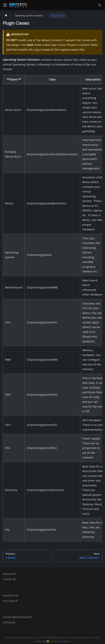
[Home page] (6, 16)
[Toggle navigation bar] (5, 5)
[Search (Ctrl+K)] (100, 5)
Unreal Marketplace (17, 617)
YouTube (10, 601)
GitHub (9, 622)
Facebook (10, 595)
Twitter (9, 579)
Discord (9, 574)
